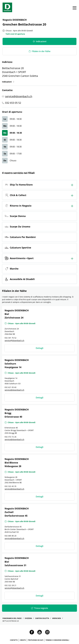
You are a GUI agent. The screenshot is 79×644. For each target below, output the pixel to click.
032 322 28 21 (10, 585)
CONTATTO (14, 640)
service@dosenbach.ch (19, 96)
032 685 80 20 (10, 536)
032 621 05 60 (10, 387)
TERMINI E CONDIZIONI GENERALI (57, 640)
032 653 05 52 (13, 103)
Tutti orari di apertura (15, 34)
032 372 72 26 (10, 437)
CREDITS (23, 640)
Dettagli (39, 348)
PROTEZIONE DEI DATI (36, 640)
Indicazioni (8, 82)
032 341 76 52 (10, 338)
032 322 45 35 (10, 486)
